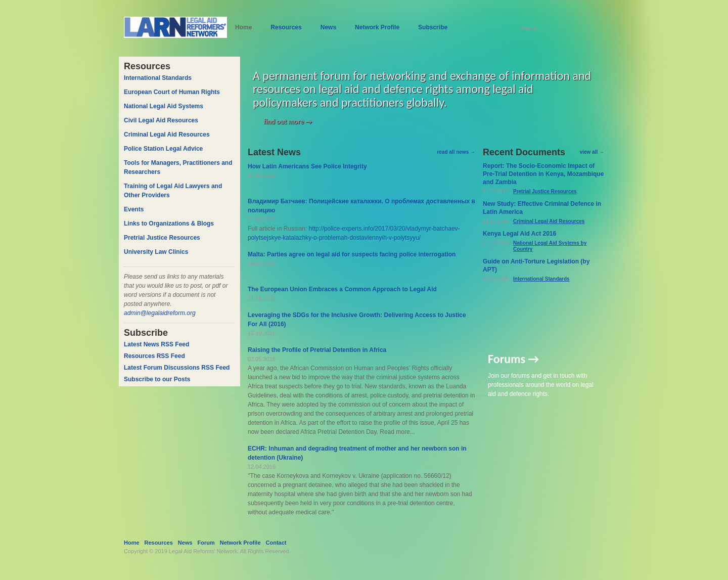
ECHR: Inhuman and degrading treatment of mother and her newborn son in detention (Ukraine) (357, 453)
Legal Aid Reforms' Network (203, 551)
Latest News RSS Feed (156, 344)
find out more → (288, 122)
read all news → (456, 152)
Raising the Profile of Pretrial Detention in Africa (317, 350)
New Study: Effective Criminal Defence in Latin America (542, 208)
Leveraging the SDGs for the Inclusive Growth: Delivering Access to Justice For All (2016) (357, 320)
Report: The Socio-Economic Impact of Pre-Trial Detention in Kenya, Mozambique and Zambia (543, 174)
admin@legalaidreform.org (160, 313)
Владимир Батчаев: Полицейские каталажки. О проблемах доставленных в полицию (361, 206)
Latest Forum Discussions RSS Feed (177, 368)
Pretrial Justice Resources (545, 191)
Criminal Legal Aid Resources (549, 221)
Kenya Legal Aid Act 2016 (519, 234)
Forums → (513, 359)
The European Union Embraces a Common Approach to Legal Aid (342, 289)
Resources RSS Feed (154, 356)
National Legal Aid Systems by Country (550, 246)
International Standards (541, 279)
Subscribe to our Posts (157, 379)
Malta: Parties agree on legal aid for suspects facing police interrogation (352, 254)
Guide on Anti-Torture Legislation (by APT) (536, 265)
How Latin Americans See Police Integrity (307, 166)
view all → (592, 152)
